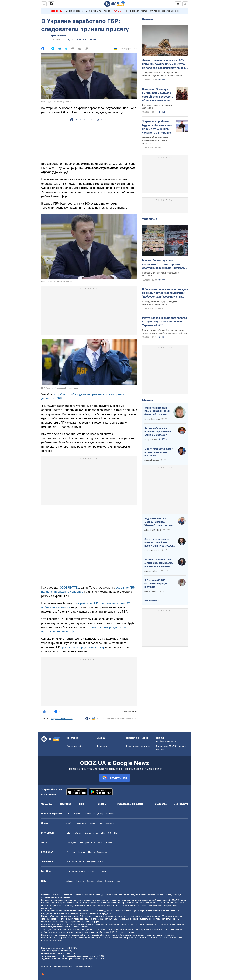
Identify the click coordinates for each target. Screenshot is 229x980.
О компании (72, 738)
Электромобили (87, 843)
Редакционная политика (62, 719)
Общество (161, 804)
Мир (82, 804)
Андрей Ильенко (152, 460)
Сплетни (80, 881)
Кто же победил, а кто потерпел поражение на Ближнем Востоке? (158, 431)
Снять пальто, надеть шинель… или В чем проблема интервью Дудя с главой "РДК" (159, 543)
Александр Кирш (152, 571)
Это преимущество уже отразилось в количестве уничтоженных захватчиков (162, 74)
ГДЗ (68, 833)
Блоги (139, 804)
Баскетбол (81, 823)
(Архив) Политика (58, 36)
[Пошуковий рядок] (185, 4)
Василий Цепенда (152, 551)
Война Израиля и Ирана (98, 11)
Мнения (148, 400)
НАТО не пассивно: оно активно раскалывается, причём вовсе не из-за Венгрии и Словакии (159, 563)
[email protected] (76, 959)
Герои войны (56, 11)
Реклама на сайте (75, 746)
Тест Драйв (72, 843)
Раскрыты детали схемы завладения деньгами (161, 274)
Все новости (181, 804)
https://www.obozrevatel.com (142, 895)
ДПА (103, 833)
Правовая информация (137, 738)
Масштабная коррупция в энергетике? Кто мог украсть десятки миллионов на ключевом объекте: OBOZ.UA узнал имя (164, 264)
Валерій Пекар (151, 440)
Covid (103, 871)
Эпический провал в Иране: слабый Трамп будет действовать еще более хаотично (157, 411)
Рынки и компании (75, 862)
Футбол (70, 823)
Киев (69, 814)
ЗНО (110, 833)
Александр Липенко (153, 530)
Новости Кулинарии (98, 852)
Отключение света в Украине (165, 11)
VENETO (117, 11)
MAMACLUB (93, 871)
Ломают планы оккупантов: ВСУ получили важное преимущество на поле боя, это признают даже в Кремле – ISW (164, 64)
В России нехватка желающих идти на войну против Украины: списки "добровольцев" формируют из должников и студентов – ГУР (165, 293)
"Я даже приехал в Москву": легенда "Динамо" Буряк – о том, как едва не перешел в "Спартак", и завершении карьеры (159, 522)
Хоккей (92, 823)
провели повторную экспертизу (82, 647)
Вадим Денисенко (152, 419)
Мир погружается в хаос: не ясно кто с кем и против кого (159, 452)
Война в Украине (74, 11)
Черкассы (111, 814)
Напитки (82, 852)
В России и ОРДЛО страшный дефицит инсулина (156, 583)
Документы (102, 746)
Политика (66, 804)
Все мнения (151, 601)
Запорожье (89, 814)
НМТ (116, 833)
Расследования (126, 804)
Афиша (70, 881)
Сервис (110, 843)
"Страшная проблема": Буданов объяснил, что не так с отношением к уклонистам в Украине (157, 127)
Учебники (77, 833)
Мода (99, 881)
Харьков (78, 814)
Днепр (100, 814)
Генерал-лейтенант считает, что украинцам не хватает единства (156, 140)
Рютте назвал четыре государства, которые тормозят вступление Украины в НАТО (165, 322)
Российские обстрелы (136, 11)
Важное (148, 19)
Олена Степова (151, 592)
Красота (90, 881)
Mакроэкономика (95, 862)
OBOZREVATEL (70, 588)
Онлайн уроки (91, 833)
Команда (101, 738)
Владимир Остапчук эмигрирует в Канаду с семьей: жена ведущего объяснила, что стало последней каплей (158, 95)
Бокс (100, 823)
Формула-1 (110, 823)
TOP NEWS (150, 219)
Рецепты (71, 852)
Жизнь (102, 804)
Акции (101, 843)
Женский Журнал (113, 881)
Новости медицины (76, 871)
